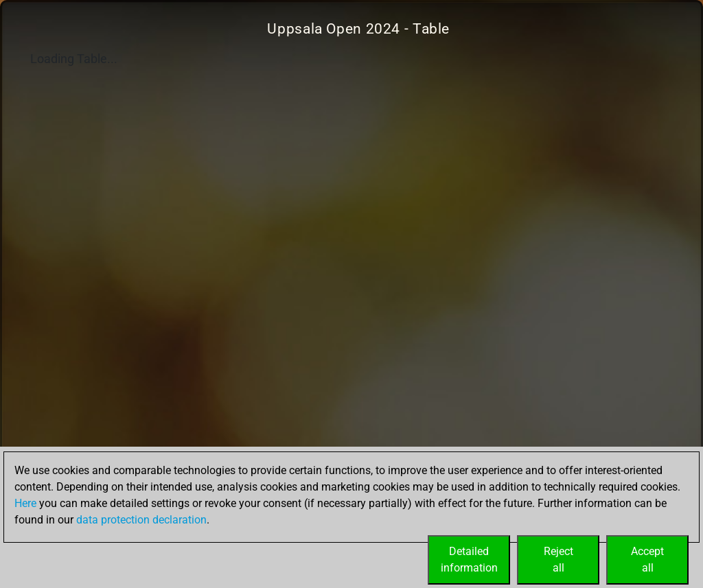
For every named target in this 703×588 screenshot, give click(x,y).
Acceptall (647, 560)
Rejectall (558, 560)
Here (25, 503)
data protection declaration (141, 520)
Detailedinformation (469, 560)
